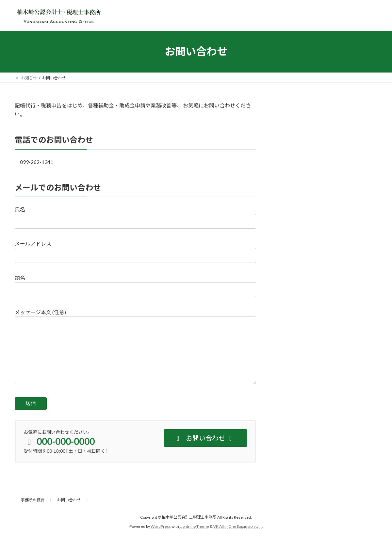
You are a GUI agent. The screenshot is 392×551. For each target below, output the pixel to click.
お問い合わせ (69, 513)
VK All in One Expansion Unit (238, 540)
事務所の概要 (33, 513)
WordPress (161, 540)
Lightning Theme (194, 540)
